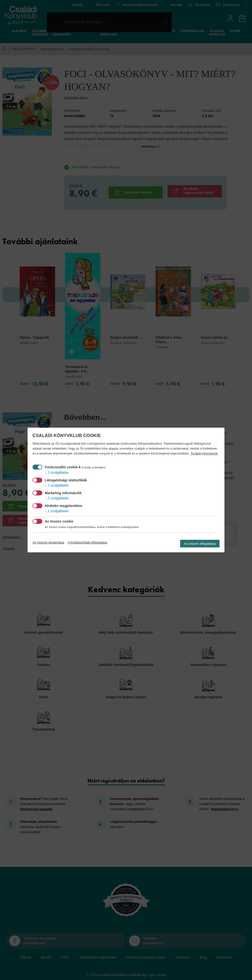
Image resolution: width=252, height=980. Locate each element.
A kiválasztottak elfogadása (87, 542)
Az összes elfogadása (200, 544)
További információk (204, 454)
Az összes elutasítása (48, 542)
